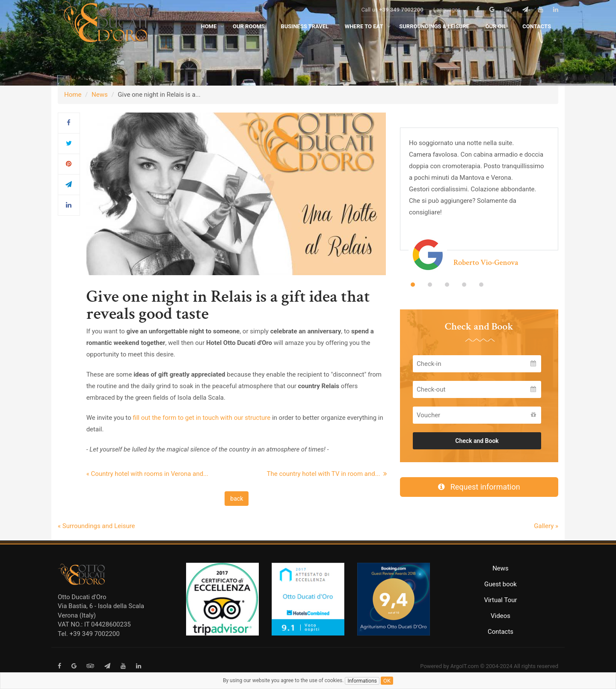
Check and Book (477, 441)
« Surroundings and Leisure (96, 526)
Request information (479, 487)
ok (387, 681)
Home (73, 95)
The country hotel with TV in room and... (327, 474)
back (237, 499)
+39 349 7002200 (401, 22)
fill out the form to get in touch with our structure (201, 418)
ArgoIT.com (465, 666)
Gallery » (546, 526)
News (100, 95)
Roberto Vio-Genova (486, 263)
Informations (362, 681)
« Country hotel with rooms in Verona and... (147, 474)
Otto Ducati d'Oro (82, 597)
